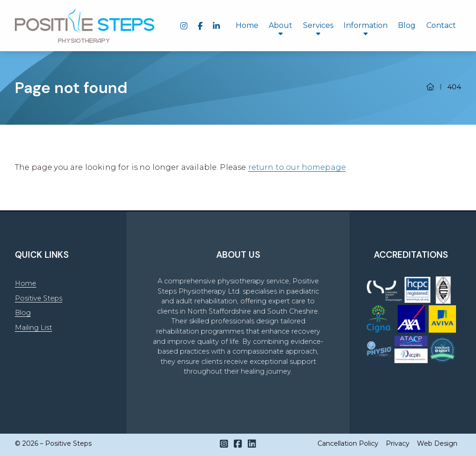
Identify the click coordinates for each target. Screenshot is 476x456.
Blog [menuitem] (407, 25)
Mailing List (33, 328)
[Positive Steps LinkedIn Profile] (252, 444)
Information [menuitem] (366, 25)
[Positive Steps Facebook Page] (238, 444)
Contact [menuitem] (441, 25)
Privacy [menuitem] (398, 443)
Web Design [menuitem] (437, 443)
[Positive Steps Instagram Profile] (224, 444)
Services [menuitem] (318, 25)
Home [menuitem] (247, 25)
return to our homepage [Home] (297, 167)
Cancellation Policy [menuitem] (348, 443)
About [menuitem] (281, 25)
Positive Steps (39, 298)
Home (26, 283)
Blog (23, 313)
